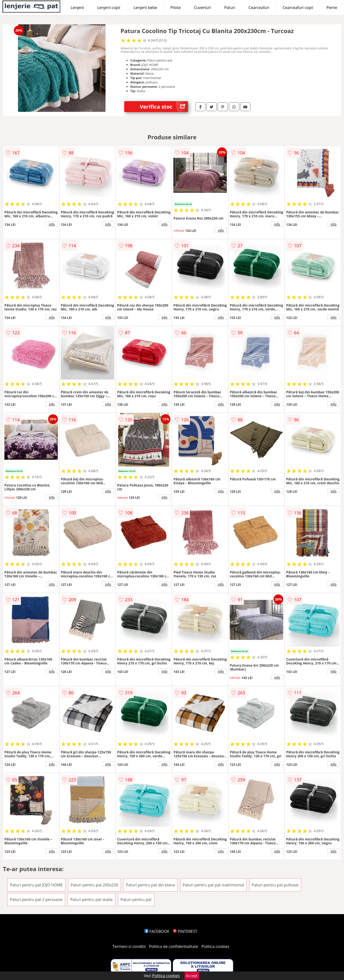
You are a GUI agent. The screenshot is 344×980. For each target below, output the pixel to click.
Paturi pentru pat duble (92, 900)
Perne (332, 8)
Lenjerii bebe (145, 8)
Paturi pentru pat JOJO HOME (36, 885)
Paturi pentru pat (136, 900)
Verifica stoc (164, 107)
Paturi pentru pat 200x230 (94, 885)
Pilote (176, 8)
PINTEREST (185, 931)
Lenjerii (77, 8)
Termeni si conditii (129, 946)
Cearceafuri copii (298, 8)
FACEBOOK (157, 931)
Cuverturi (203, 8)
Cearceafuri (259, 8)
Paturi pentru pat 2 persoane (36, 900)
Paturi (230, 8)
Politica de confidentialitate (174, 946)
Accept (192, 976)
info (52, 224)
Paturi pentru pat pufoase (275, 885)
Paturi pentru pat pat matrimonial (213, 885)
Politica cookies (215, 946)
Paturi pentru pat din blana (150, 885)
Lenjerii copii (109, 8)
